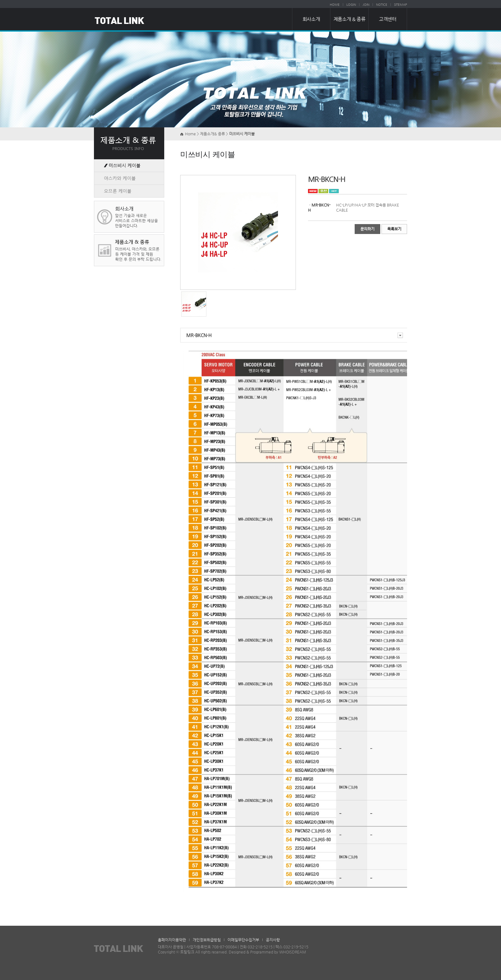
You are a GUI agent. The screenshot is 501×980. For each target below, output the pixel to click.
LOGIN (351, 5)
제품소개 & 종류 (349, 19)
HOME (335, 5)
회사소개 (311, 19)
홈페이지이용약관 (172, 940)
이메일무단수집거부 (243, 940)
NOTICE (382, 5)
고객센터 (388, 19)
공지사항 (273, 940)
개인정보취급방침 (207, 940)
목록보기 (394, 229)
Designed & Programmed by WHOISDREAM (267, 952)
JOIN (366, 5)
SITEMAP (401, 5)
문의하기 (367, 229)
